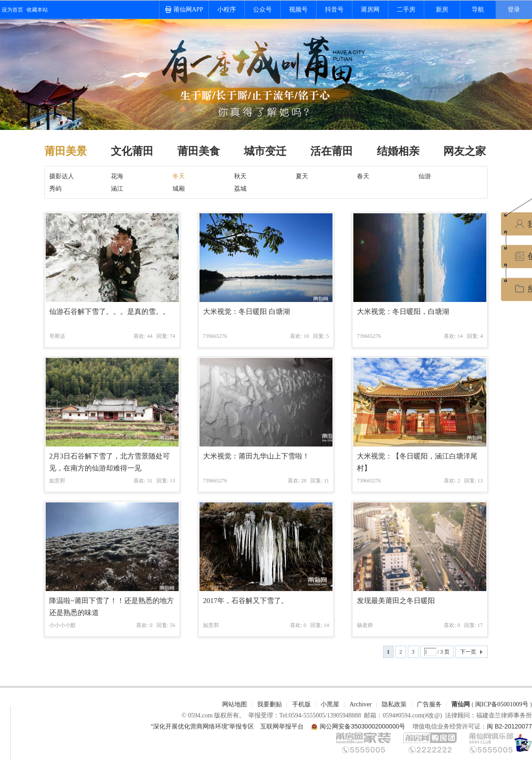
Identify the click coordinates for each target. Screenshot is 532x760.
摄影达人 (62, 176)
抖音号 (334, 10)
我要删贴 (270, 704)
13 (172, 481)
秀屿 (55, 188)
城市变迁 (265, 151)
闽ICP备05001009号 (502, 704)
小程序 (227, 10)
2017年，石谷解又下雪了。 (246, 601)
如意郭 (57, 481)
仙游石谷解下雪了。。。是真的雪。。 (110, 311)
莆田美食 (199, 151)
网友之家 (465, 151)
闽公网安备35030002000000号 (362, 726)
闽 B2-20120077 (509, 726)
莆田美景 (66, 151)
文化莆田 (132, 151)
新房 (442, 10)
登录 (514, 10)
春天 (363, 176)
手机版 (301, 704)
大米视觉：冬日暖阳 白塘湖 (246, 311)
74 (172, 336)
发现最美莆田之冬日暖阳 (396, 601)
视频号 (298, 10)
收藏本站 (37, 10)
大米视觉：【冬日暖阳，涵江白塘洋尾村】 (417, 462)
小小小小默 (63, 625)
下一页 (468, 652)
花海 (117, 176)
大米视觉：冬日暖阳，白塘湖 (403, 311)
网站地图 (235, 704)
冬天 (179, 176)
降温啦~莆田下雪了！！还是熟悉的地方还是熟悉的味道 (111, 607)
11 (326, 481)
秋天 (240, 176)
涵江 (117, 188)
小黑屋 (330, 704)
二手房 (406, 10)
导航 (478, 10)
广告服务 (429, 704)
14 (326, 625)
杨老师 (365, 625)
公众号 (262, 10)
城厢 (179, 188)
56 (172, 625)
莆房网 (370, 10)
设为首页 (12, 10)
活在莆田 (332, 151)
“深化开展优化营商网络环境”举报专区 (202, 726)
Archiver (360, 704)
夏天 (302, 176)
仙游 (425, 176)
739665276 (215, 336)
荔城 (240, 188)
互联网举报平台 (282, 726)
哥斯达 (57, 336)
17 (480, 625)
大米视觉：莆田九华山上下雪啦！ (256, 456)
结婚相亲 (398, 151)
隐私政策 (394, 704)
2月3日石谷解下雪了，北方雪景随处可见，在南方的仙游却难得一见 (110, 462)
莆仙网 (461, 704)
